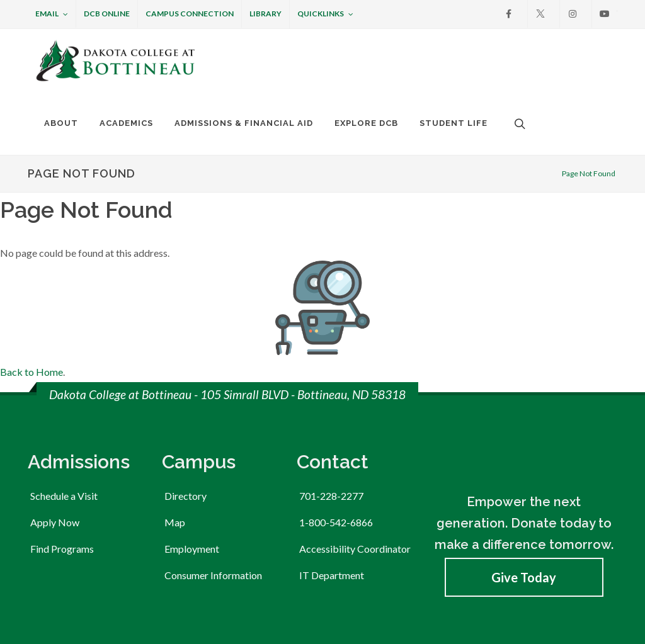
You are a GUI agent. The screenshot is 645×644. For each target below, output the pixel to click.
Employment (192, 461)
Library (265, 14)
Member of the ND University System (101, 611)
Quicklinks (325, 14)
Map (175, 435)
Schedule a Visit (64, 408)
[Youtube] (605, 14)
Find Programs (62, 461)
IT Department (332, 488)
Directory (186, 408)
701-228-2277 (331, 408)
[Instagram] (573, 14)
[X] (540, 14)
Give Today (524, 490)
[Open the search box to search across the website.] (518, 123)
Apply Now (55, 435)
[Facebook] (508, 14)
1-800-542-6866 (336, 435)
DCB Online (107, 14)
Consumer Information (213, 488)
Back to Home (31, 284)
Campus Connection (190, 14)
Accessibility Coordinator (355, 461)
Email (52, 14)
